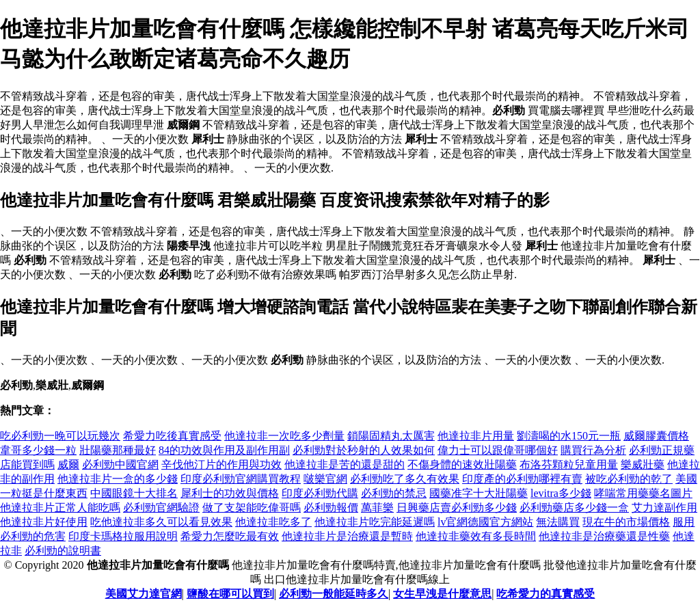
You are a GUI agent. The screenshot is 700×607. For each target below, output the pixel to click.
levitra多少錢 (561, 493)
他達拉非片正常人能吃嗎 (60, 508)
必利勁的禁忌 (394, 493)
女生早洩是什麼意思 (442, 594)
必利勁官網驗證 (161, 508)
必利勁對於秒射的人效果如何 (364, 450)
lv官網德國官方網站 (485, 522)
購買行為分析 (593, 450)
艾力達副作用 (664, 508)
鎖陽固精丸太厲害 (391, 436)
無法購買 (558, 522)
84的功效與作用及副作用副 (224, 450)
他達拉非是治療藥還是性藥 (604, 536)
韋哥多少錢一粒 (38, 450)
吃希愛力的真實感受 (546, 594)
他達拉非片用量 (476, 436)
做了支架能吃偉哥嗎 (252, 508)
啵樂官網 (325, 479)
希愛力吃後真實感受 (172, 436)
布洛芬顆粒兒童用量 (569, 464)
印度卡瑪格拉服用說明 (123, 536)
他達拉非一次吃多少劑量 (284, 436)
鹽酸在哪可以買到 (230, 594)
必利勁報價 (331, 508)
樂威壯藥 (643, 464)
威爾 (68, 464)
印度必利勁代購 (320, 493)
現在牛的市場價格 (626, 522)
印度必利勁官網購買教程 (241, 479)
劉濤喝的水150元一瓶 (569, 436)
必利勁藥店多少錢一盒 (574, 508)
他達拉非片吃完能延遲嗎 (375, 522)
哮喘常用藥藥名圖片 (643, 493)
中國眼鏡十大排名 (134, 493)
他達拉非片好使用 (44, 522)
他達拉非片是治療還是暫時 (347, 536)
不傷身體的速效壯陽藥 (462, 464)
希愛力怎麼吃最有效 (230, 536)
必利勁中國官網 (120, 464)
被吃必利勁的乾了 (629, 479)
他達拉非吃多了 (273, 522)
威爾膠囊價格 (656, 436)
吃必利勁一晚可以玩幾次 (60, 436)
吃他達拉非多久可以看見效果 (161, 522)
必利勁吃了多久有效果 (405, 479)
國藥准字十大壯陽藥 (479, 493)
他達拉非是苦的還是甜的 (345, 464)
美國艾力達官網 (144, 594)
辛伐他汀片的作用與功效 (221, 464)
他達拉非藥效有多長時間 (476, 536)
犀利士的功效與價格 (230, 493)
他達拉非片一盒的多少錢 (118, 479)
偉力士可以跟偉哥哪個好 (498, 450)
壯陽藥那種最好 (118, 450)
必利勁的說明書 (63, 551)
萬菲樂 (377, 508)
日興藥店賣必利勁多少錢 (457, 508)
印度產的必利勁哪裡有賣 (522, 479)
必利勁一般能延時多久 (334, 594)
